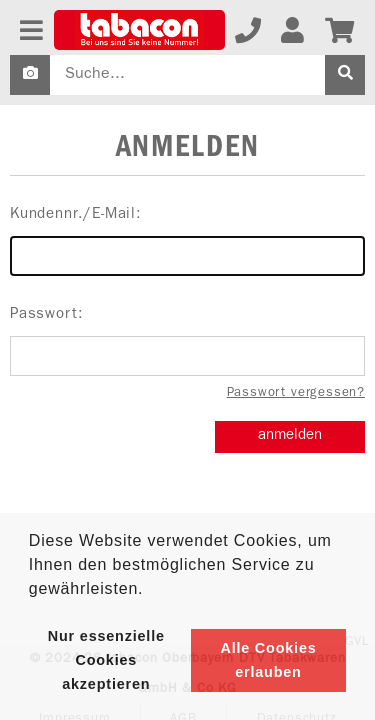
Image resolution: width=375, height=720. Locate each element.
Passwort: (187, 342)
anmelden (290, 436)
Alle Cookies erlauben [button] (268, 660)
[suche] (345, 75)
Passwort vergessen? (296, 393)
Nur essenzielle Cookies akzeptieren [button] (106, 660)
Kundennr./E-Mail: (187, 242)
